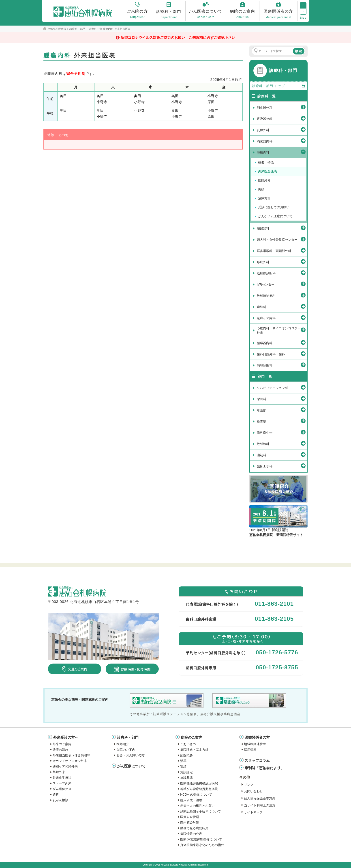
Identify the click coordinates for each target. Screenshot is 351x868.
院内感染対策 (190, 822)
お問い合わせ (253, 791)
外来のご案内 (62, 744)
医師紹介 (123, 744)
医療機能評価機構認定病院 (199, 783)
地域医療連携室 (255, 744)
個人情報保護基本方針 (260, 798)
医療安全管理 (190, 817)
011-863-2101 (274, 604)
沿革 (183, 761)
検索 (299, 51)
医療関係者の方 (257, 737)
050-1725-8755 (277, 667)
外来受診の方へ (66, 737)
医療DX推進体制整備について (201, 839)
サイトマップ (253, 812)
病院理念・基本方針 (194, 750)
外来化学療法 (62, 778)
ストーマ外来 (62, 783)
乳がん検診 (60, 800)
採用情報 (250, 750)
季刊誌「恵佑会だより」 (264, 768)
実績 (183, 766)
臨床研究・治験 (191, 800)
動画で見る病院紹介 (194, 828)
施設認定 (186, 772)
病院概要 (186, 755)
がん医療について (131, 766)
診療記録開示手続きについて (201, 811)
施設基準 (186, 778)
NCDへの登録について (196, 794)
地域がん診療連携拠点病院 (199, 789)
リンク (249, 785)
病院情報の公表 (191, 834)
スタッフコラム (257, 761)
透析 (56, 794)
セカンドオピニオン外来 (70, 761)
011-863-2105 (274, 619)
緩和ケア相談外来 (65, 766)
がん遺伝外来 (62, 789)
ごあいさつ (188, 744)
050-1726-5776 (277, 652)
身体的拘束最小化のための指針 (202, 845)
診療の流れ (60, 750)
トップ (290, 86)
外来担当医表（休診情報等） (73, 755)
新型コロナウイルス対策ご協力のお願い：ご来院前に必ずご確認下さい (178, 38)
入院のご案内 (126, 750)
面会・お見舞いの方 (131, 755)
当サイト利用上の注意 (260, 805)
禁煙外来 (59, 772)
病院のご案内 (192, 737)
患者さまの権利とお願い (197, 806)
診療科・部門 (128, 737)
